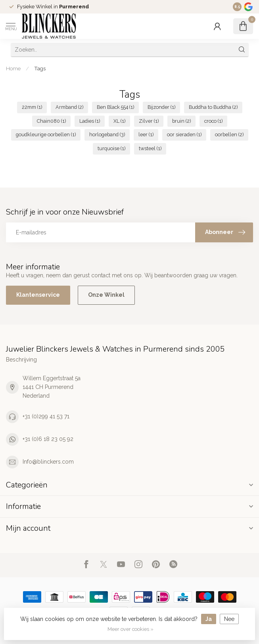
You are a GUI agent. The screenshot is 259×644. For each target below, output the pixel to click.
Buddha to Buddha (213, 107)
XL (119, 121)
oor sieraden (184, 134)
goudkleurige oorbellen (46, 134)
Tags (40, 68)
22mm (32, 107)
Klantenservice (38, 295)
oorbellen (229, 134)
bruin (181, 121)
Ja (209, 619)
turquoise (111, 148)
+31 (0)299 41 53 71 (46, 416)
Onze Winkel (106, 295)
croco (213, 121)
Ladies (90, 121)
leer (146, 134)
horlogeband (107, 134)
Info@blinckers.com (48, 462)
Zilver (149, 121)
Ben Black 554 (115, 107)
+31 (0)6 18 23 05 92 (48, 439)
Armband (69, 107)
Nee (229, 619)
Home (13, 68)
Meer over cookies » (130, 629)
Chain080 (51, 121)
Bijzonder (161, 107)
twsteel (150, 148)
